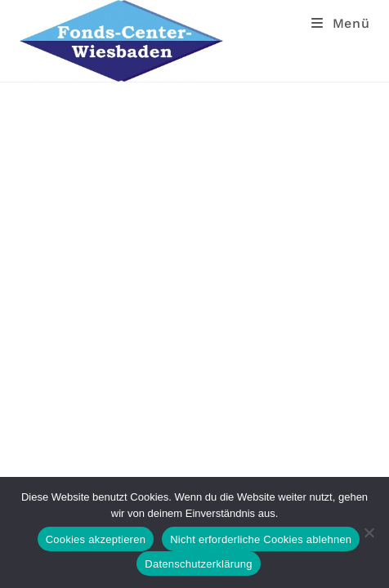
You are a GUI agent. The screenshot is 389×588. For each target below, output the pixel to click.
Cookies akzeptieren (96, 539)
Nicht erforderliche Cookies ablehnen (261, 539)
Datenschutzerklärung (198, 564)
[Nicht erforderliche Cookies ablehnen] (369, 532)
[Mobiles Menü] (341, 23)
